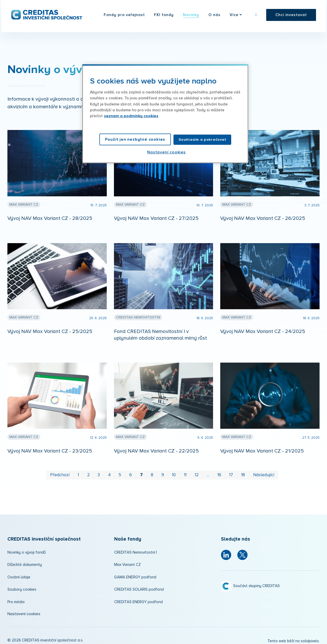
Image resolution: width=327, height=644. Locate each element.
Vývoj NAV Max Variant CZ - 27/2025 (156, 214)
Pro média (16, 598)
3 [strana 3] (99, 471)
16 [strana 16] (219, 471)
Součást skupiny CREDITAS (256, 582)
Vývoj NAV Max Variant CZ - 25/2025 (50, 327)
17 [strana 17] (231, 471)
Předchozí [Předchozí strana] (60, 471)
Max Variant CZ (127, 561)
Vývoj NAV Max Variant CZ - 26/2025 (263, 214)
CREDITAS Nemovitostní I (136, 548)
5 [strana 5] (120, 471)
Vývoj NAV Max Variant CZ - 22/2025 (156, 447)
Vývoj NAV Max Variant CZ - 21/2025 (262, 447)
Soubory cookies (22, 585)
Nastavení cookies (24, 610)
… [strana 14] (208, 471)
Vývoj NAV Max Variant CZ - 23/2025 (50, 447)
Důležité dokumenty (25, 561)
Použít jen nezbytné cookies (135, 139)
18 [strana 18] (243, 471)
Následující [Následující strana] (264, 471)
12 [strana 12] (197, 471)
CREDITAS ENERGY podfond (138, 598)
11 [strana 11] (185, 471)
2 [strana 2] (88, 471)
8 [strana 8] (152, 471)
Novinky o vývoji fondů (27, 548)
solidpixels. (310, 637)
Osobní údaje (19, 573)
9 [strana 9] (163, 471)
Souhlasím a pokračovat (202, 140)
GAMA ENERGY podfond (135, 573)
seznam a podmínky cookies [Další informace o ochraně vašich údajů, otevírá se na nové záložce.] (131, 116)
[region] (165, 114)
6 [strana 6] (131, 471)
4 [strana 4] (109, 471)
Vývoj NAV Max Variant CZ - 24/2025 (263, 327)
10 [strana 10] (174, 471)
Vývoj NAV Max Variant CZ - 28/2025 (50, 214)
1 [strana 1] (78, 471)
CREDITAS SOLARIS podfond (139, 585)
